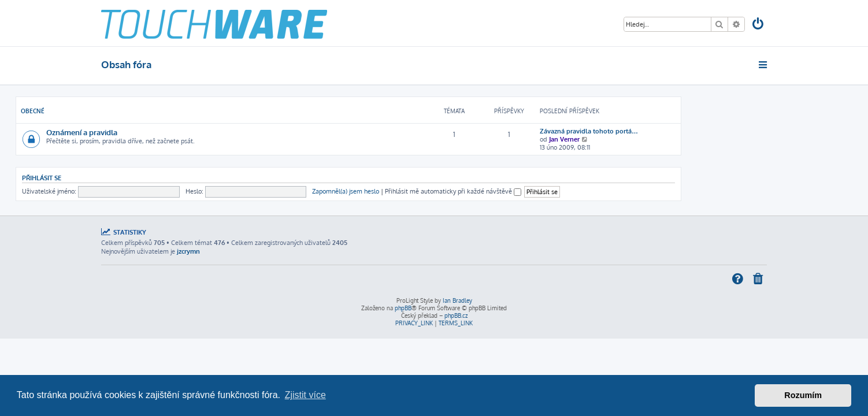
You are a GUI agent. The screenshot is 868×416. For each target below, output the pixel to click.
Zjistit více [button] (305, 395)
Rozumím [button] (803, 395)
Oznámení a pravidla (167, 132)
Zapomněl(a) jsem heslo (431, 191)
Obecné (118, 111)
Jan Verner (650, 139)
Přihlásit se (127, 178)
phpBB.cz (456, 315)
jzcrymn (188, 251)
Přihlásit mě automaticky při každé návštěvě (539, 191)
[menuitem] (759, 25)
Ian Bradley (457, 300)
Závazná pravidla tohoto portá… (674, 131)
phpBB (403, 308)
